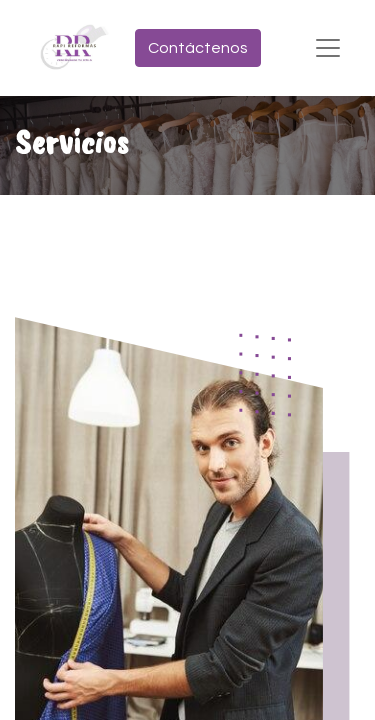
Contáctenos (198, 48)
